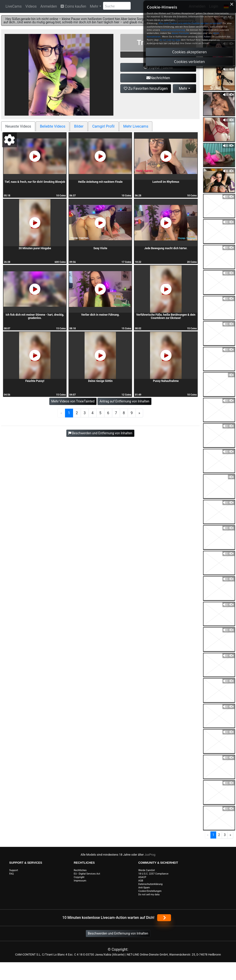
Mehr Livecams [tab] (136, 126)
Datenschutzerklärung (150, 884)
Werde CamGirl (147, 870)
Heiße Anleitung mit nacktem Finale (100, 182)
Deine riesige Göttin (100, 381)
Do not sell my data (149, 895)
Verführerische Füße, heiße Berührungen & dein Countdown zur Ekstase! (166, 316)
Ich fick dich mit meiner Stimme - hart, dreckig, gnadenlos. (35, 316)
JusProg (150, 855)
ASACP (142, 877)
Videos (31, 6)
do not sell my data (170, 40)
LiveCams (14, 6)
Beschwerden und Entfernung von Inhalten (118, 933)
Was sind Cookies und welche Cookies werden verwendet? (190, 23)
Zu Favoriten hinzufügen (146, 88)
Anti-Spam (144, 888)
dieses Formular (180, 33)
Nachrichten (158, 78)
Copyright (79, 877)
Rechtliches (80, 870)
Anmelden (49, 6)
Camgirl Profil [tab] (103, 126)
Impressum (80, 881)
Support (14, 870)
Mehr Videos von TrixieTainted (73, 401)
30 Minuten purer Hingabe (35, 248)
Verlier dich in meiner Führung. (100, 315)
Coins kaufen (73, 6)
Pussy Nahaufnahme (166, 381)
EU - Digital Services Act (87, 874)
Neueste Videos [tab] (18, 126)
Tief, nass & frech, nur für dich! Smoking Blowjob (35, 182)
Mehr (94, 6)
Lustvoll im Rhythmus (166, 182)
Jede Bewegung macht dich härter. (166, 248)
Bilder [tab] (79, 126)
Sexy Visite (100, 248)
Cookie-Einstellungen (150, 891)
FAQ (12, 874)
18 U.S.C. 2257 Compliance (153, 874)
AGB (141, 881)
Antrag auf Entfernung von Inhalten (124, 401)
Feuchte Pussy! (35, 381)
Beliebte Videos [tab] (53, 126)
